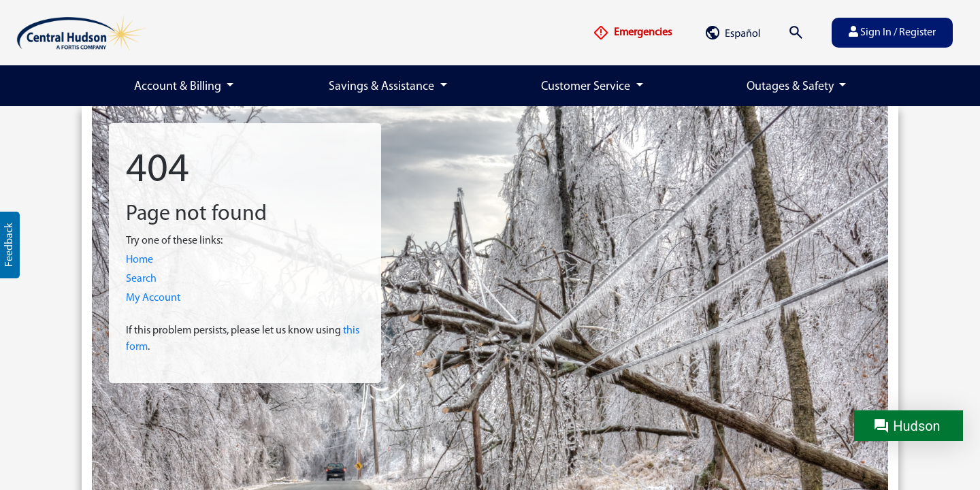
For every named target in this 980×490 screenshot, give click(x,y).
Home (140, 260)
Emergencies (632, 33)
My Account (153, 298)
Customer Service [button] (587, 87)
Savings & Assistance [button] (383, 87)
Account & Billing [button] (179, 87)
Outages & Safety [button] (791, 87)
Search (141, 279)
